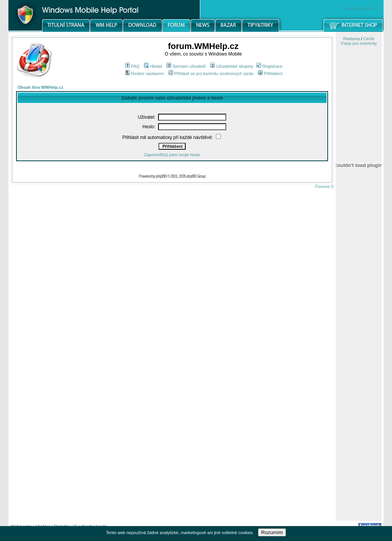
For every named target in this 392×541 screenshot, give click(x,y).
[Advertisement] (359, 399)
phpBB (161, 176)
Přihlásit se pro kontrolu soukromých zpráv (211, 74)
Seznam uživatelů (186, 66)
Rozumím (272, 532)
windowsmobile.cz (361, 8)
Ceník (369, 39)
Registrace (269, 66)
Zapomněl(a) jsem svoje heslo (172, 155)
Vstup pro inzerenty (359, 43)
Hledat (153, 66)
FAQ (132, 66)
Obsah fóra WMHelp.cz (40, 87)
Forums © (325, 186)
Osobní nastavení (145, 74)
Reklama (351, 39)
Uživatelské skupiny (232, 66)
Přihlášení (270, 74)
